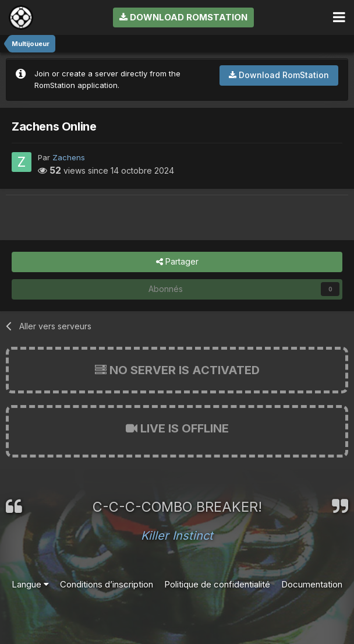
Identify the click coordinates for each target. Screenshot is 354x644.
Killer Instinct (177, 536)
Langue (30, 584)
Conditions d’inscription (107, 584)
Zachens (69, 157)
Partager (177, 262)
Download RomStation (183, 17)
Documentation (312, 584)
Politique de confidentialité (217, 584)
